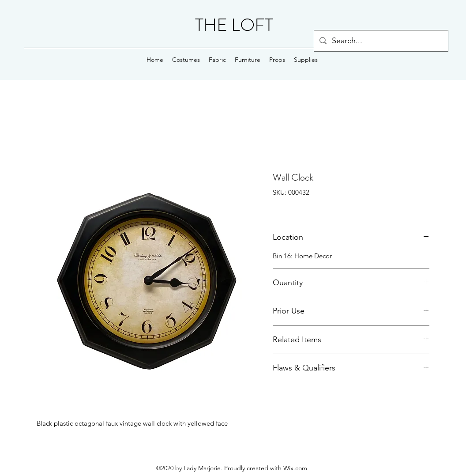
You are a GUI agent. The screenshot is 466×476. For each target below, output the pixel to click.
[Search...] (381, 41)
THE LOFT (234, 25)
